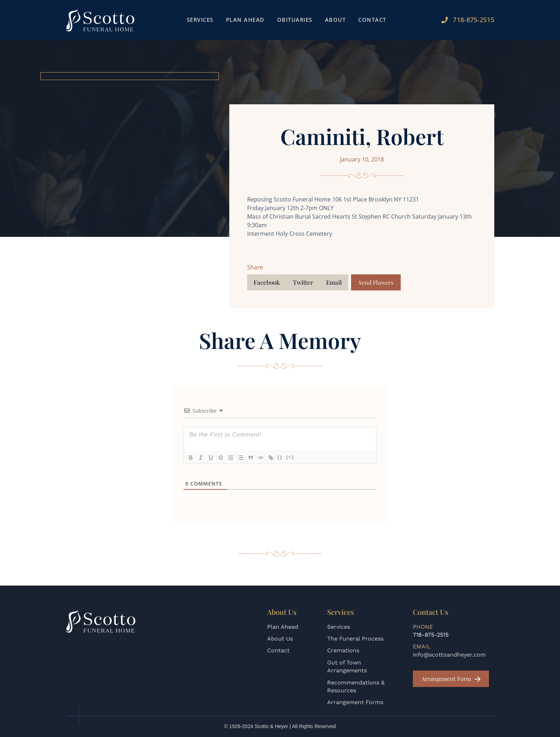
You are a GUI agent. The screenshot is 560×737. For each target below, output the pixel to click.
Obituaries (295, 20)
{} (280, 457)
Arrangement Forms (355, 702)
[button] (267, 282)
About (336, 20)
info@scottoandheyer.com (449, 655)
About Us (280, 639)
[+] (290, 457)
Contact (372, 20)
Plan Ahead (245, 20)
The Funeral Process (355, 639)
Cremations (343, 650)
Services (200, 20)
